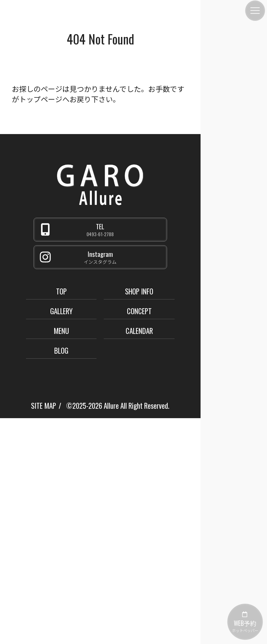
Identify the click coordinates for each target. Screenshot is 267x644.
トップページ (41, 99)
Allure (111, 406)
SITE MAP (44, 406)
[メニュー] (255, 11)
